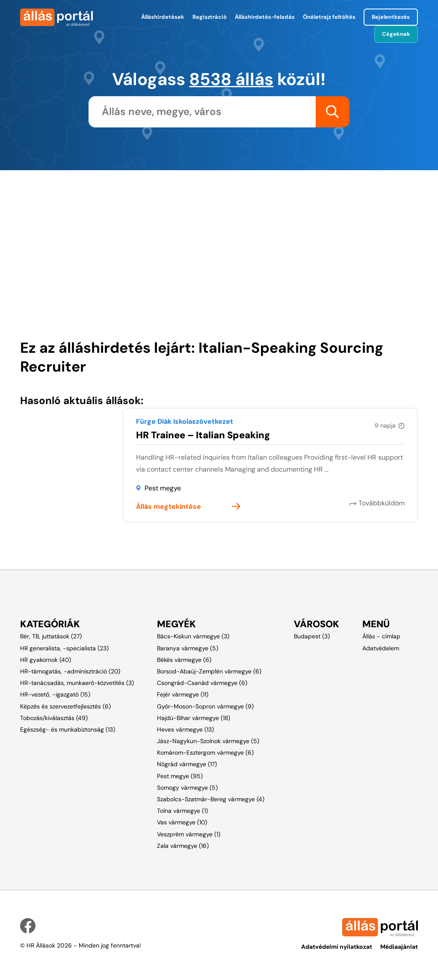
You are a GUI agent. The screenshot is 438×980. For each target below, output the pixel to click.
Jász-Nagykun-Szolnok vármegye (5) (208, 741)
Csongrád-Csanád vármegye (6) (202, 683)
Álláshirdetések (163, 17)
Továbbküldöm (382, 503)
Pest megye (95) (180, 776)
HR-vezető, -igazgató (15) (55, 694)
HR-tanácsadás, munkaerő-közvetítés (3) (77, 683)
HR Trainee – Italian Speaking (203, 435)
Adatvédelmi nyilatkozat (337, 947)
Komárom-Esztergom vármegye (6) (205, 753)
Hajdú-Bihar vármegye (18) (194, 718)
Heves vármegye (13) (185, 729)
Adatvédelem (381, 648)
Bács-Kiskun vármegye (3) (193, 636)
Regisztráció (210, 17)
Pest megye (163, 488)
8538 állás (231, 79)
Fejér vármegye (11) (183, 694)
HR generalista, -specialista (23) (64, 648)
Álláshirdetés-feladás (265, 17)
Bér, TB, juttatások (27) (51, 636)
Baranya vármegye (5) (188, 648)
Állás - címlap (381, 636)
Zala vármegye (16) (183, 846)
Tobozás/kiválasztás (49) (54, 718)
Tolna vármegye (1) (182, 811)
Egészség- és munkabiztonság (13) (68, 729)
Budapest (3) (312, 636)
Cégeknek (396, 34)
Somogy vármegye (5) (187, 788)
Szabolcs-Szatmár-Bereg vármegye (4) (211, 799)
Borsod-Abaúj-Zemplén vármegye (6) (209, 671)
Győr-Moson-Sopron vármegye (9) (205, 706)
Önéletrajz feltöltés (329, 17)
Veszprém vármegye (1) (189, 834)
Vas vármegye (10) (182, 822)
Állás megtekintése (169, 506)
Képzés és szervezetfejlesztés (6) (65, 706)
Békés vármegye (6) (184, 660)
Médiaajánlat (399, 947)
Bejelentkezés (391, 17)
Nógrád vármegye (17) (187, 764)
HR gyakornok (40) (46, 660)
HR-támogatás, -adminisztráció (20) (70, 671)
